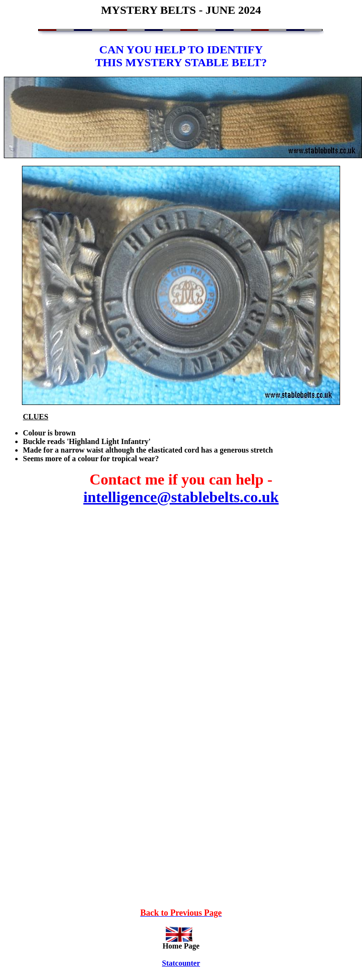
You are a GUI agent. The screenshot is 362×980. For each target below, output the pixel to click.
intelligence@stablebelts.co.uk (181, 497)
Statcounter (181, 963)
